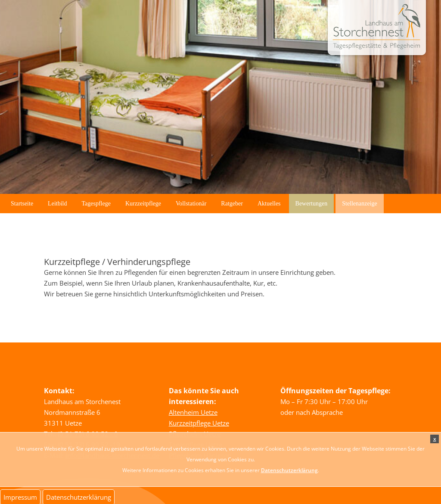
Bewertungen (312, 204)
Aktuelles (269, 204)
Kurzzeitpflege (143, 204)
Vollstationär (191, 204)
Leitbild (57, 204)
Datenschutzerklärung (289, 470)
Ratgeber (232, 204)
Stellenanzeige (360, 204)
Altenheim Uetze (193, 412)
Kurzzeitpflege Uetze (199, 423)
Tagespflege (96, 204)
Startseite (22, 204)
